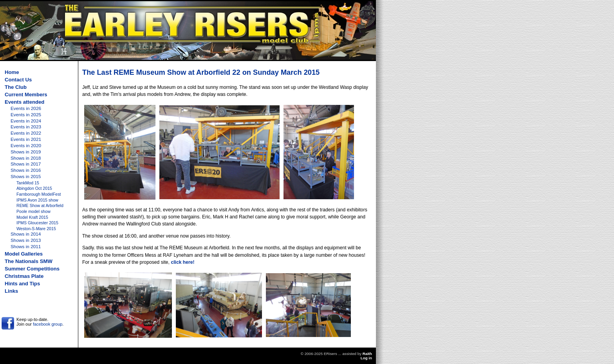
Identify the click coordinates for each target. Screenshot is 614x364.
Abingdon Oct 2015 (34, 188)
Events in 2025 (26, 115)
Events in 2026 (26, 108)
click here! (182, 262)
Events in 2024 (26, 121)
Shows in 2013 (26, 240)
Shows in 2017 (26, 164)
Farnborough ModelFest (39, 194)
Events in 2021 (26, 139)
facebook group (48, 324)
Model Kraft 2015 (32, 217)
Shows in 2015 (26, 177)
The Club (16, 87)
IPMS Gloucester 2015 (37, 223)
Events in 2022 (26, 133)
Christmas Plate (24, 276)
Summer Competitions (32, 269)
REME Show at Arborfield (40, 205)
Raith (367, 354)
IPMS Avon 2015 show (37, 200)
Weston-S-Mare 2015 (36, 229)
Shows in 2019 (26, 152)
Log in (366, 358)
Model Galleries (24, 254)
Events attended (24, 102)
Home (12, 72)
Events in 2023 (26, 127)
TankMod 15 (28, 183)
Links (11, 291)
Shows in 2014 (26, 234)
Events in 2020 (26, 146)
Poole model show (33, 211)
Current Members (26, 95)
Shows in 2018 (26, 158)
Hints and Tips (22, 284)
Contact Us (18, 80)
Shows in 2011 (26, 247)
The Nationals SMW (29, 261)
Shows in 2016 (26, 170)
